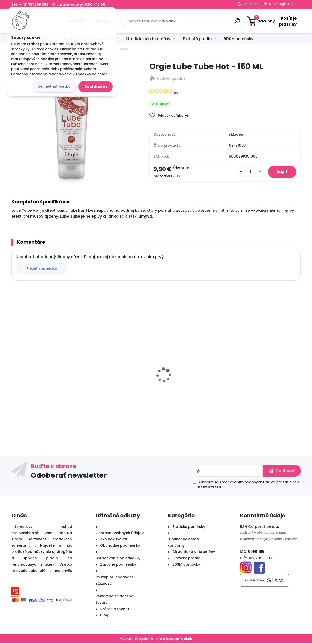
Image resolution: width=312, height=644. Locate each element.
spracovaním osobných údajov (247, 483)
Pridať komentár (42, 269)
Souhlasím (96, 87)
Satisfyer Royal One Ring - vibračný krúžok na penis (39, 376)
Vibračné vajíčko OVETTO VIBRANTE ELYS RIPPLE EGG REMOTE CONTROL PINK (258, 388)
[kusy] (248, 172)
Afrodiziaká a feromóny (148, 39)
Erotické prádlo (197, 39)
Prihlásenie (252, 4)
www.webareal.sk (176, 639)
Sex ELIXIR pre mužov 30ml (112, 373)
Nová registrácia (283, 4)
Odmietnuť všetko (54, 86)
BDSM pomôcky (239, 39)
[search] (204, 23)
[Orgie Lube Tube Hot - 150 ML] (73, 122)
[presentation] (15, 368)
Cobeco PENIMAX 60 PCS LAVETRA (193, 383)
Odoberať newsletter (69, 476)
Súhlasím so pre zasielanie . (249, 485)
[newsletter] (282, 472)
